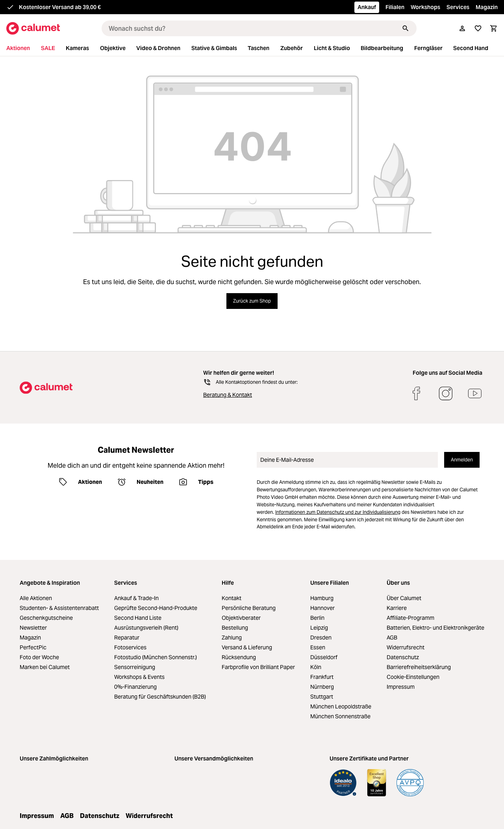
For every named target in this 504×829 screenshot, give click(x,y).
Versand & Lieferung (247, 647)
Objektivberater (241, 618)
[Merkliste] (478, 28)
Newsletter (33, 628)
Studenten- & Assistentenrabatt (59, 608)
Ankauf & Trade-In (136, 598)
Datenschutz (403, 657)
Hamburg (322, 598)
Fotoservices (130, 647)
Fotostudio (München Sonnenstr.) (156, 657)
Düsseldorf (324, 657)
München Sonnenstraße (340, 716)
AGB (392, 638)
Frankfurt (322, 677)
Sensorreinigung (135, 667)
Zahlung (232, 638)
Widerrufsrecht (406, 647)
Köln (316, 667)
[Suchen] (406, 28)
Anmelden (462, 460)
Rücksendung (239, 657)
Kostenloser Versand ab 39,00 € (60, 7)
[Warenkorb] (494, 28)
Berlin (317, 618)
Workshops (425, 7)
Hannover (322, 608)
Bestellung (235, 628)
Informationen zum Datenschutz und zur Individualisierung (338, 512)
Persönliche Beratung (249, 608)
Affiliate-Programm (410, 618)
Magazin (487, 7)
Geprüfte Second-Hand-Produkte (156, 608)
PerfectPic (33, 647)
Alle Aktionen (36, 598)
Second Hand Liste (138, 618)
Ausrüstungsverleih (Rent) (146, 628)
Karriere (397, 608)
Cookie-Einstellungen (413, 677)
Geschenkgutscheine (46, 618)
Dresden (321, 638)
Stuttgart (322, 697)
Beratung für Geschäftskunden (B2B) (160, 697)
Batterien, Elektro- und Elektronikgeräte (435, 628)
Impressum (401, 687)
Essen (318, 647)
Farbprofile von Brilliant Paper (258, 667)
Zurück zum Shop (252, 301)
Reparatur (127, 638)
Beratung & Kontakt (228, 395)
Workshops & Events (139, 677)
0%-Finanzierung (135, 687)
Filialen (395, 7)
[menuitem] (23, 48)
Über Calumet (404, 598)
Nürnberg (322, 687)
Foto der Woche (39, 657)
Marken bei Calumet (45, 667)
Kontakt (232, 598)
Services (458, 7)
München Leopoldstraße (341, 706)
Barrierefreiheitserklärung (419, 667)
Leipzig (319, 628)
